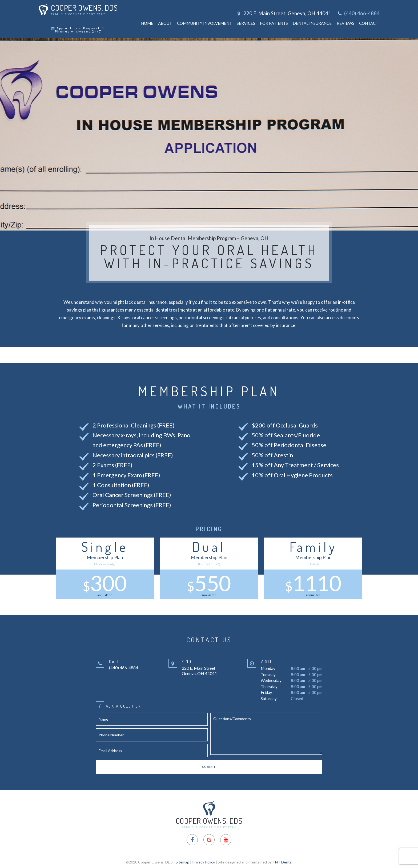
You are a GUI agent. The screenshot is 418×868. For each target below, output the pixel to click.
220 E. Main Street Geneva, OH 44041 (199, 667)
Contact (369, 23)
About (165, 23)
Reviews (345, 23)
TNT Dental (282, 862)
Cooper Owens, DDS (209, 815)
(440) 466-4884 (358, 13)
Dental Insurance (312, 23)
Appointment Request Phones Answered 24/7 (78, 30)
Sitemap (182, 862)
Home (147, 23)
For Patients (274, 23)
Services (246, 23)
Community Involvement (204, 23)
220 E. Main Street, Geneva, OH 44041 (283, 13)
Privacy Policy (204, 862)
